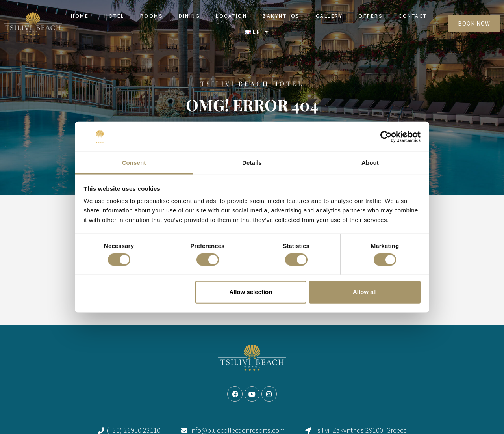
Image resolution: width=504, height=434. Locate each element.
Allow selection (251, 292)
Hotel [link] (114, 16)
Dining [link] (189, 16)
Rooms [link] (152, 16)
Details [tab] (252, 163)
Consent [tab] (134, 163)
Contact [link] (413, 16)
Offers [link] (371, 16)
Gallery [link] (329, 16)
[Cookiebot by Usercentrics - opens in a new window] (386, 137)
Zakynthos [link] (281, 16)
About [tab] (370, 163)
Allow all (365, 292)
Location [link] (231, 16)
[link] (33, 24)
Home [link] (80, 16)
